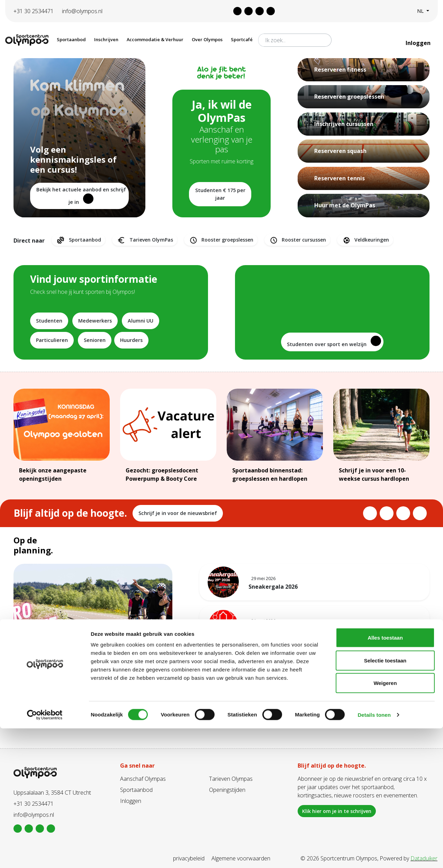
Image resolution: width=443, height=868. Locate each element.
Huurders (131, 340)
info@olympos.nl (82, 11)
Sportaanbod (78, 240)
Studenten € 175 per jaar (220, 194)
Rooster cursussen (297, 240)
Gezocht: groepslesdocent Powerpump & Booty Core (162, 474)
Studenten (49, 321)
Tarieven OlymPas (145, 240)
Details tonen (374, 854)
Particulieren (52, 340)
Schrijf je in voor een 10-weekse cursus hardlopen (374, 474)
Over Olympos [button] (207, 39)
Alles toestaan (385, 777)
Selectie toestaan (385, 800)
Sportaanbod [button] (71, 39)
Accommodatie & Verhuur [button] (155, 39)
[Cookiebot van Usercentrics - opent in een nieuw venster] (45, 855)
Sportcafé (242, 39)
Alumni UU (141, 321)
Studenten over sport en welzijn (334, 342)
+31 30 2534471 (34, 11)
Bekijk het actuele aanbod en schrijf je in (81, 196)
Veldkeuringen (365, 240)
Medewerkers (95, 321)
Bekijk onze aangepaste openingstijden (53, 474)
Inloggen (419, 43)
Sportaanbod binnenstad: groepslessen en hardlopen (270, 474)
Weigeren (385, 822)
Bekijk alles (314, 699)
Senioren (95, 340)
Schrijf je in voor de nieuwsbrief (178, 513)
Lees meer (33, 714)
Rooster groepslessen (221, 240)
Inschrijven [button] (106, 39)
